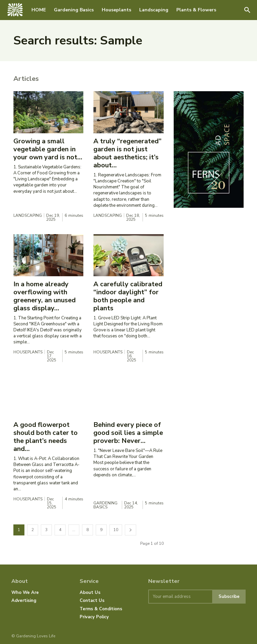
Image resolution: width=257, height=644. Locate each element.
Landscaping (28, 215)
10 (116, 530)
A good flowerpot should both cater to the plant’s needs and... (46, 437)
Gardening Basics (105, 505)
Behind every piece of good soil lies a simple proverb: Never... (128, 433)
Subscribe (229, 597)
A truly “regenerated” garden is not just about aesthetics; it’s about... (127, 153)
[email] (180, 597)
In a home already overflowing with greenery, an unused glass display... (45, 296)
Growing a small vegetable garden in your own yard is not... (48, 149)
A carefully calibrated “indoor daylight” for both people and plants (128, 296)
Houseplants (28, 352)
